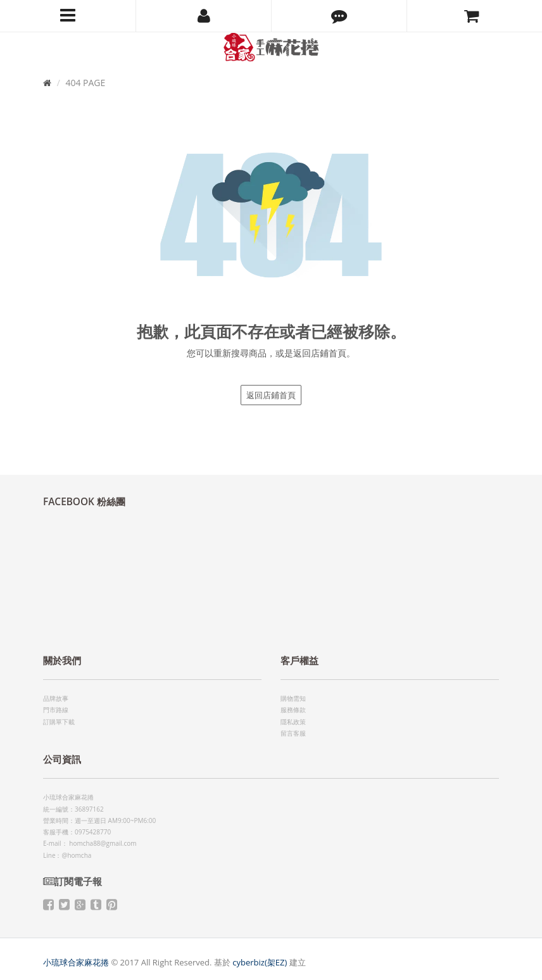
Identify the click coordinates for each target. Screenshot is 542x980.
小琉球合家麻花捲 (76, 962)
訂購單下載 (59, 722)
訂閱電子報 (72, 882)
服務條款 (293, 710)
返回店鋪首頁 (271, 395)
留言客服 (293, 733)
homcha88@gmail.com (103, 843)
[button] (339, 16)
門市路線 (56, 710)
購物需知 (293, 698)
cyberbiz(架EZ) (260, 962)
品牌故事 (56, 698)
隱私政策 (293, 722)
